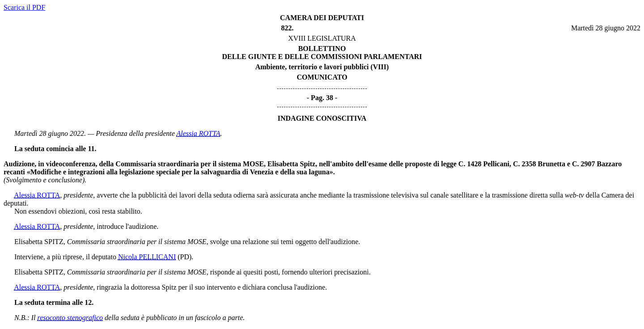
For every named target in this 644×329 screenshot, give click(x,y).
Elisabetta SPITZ (39, 242)
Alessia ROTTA (198, 133)
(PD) (184, 257)
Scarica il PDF (24, 7)
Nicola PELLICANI (147, 257)
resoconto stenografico (70, 318)
